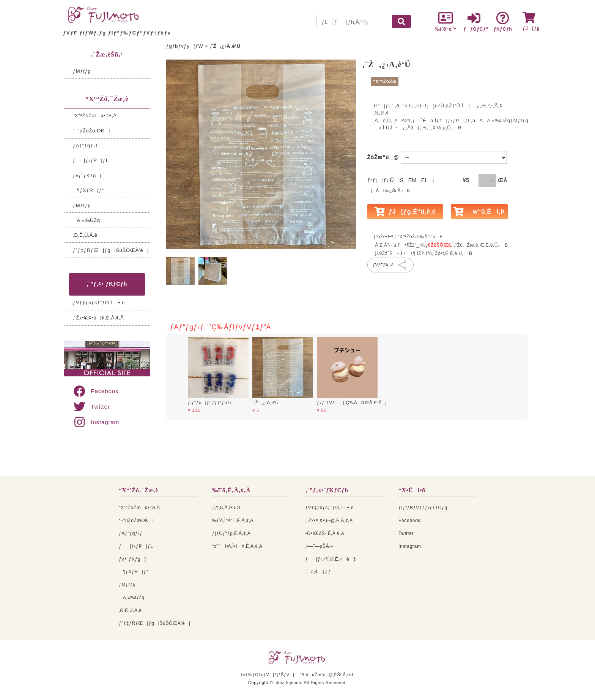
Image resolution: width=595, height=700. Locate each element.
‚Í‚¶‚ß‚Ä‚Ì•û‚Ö (226, 508)
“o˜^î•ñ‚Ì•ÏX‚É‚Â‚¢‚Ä (237, 546)
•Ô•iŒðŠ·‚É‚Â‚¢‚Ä (325, 533)
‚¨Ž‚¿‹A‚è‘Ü (266, 403)
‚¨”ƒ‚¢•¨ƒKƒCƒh (107, 284)
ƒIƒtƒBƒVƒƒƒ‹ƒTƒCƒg (423, 508)
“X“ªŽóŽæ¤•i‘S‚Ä (95, 116)
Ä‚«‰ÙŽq (87, 220)
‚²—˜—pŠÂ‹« (319, 546)
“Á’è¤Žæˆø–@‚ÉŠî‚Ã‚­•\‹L (327, 675)
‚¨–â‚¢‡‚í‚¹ (318, 572)
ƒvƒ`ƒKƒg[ (87, 175)
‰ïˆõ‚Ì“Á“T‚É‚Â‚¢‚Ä (233, 521)
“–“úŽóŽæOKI (92, 131)
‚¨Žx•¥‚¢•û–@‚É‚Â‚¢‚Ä (98, 318)
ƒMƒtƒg (82, 71)
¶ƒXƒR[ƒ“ (88, 190)
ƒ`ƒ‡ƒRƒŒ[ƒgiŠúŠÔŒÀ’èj (111, 250)
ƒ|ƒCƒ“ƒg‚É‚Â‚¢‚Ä (231, 533)
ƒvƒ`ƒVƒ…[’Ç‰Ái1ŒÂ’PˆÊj (352, 403)
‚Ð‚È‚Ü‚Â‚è (85, 235)
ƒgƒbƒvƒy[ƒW (185, 46)
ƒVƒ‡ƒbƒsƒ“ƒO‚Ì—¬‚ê (99, 303)
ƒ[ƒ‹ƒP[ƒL (91, 160)
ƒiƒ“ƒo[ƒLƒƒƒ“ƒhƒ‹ (210, 403)
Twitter (91, 407)
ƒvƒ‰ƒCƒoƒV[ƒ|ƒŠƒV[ (268, 675)
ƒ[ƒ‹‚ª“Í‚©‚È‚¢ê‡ (331, 559)
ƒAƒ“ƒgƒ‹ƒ (88, 146)
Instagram (96, 422)
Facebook (96, 391)
